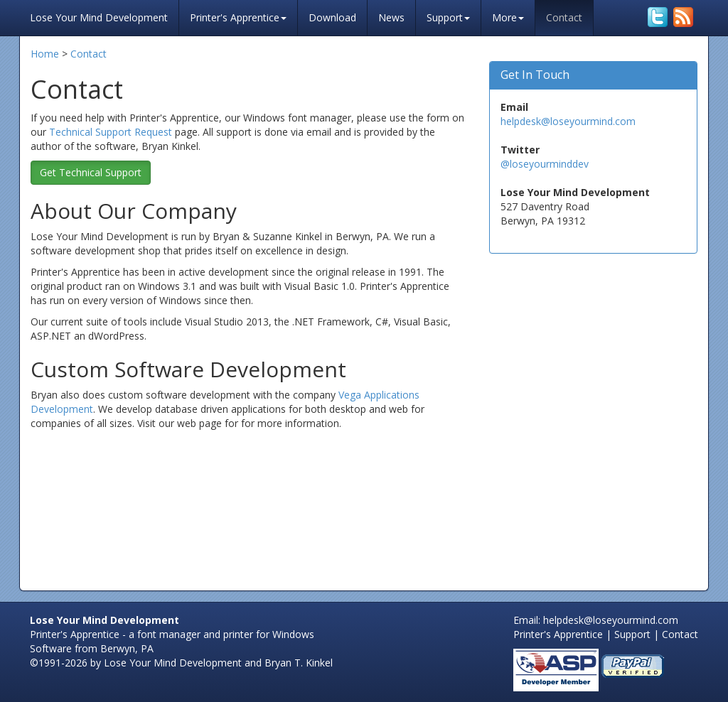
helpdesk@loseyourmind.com (568, 121)
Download (332, 17)
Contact (564, 17)
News (391, 17)
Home (45, 54)
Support (448, 17)
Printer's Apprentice (238, 17)
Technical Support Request (111, 132)
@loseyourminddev (545, 164)
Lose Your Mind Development (99, 16)
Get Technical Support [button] (91, 172)
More (508, 17)
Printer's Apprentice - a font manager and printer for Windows (172, 634)
